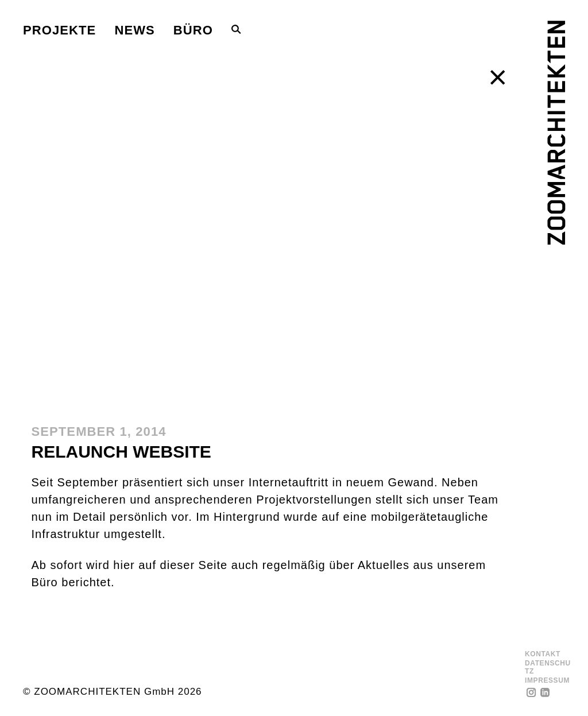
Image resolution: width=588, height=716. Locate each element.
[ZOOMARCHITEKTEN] (556, 133)
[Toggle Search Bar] (236, 30)
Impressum (547, 681)
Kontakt (543, 654)
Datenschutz (548, 667)
